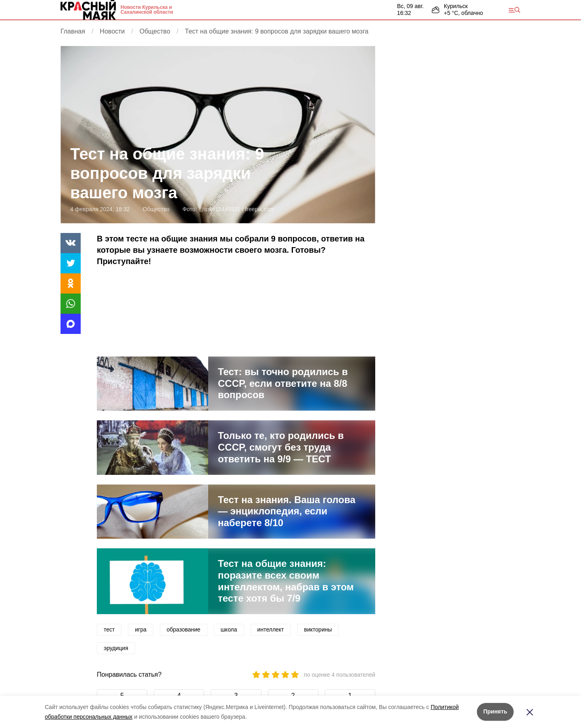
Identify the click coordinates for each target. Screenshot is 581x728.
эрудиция (116, 648)
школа (229, 629)
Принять (495, 711)
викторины (318, 629)
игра (141, 629)
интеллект (271, 629)
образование (184, 629)
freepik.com (260, 209)
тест (109, 629)
